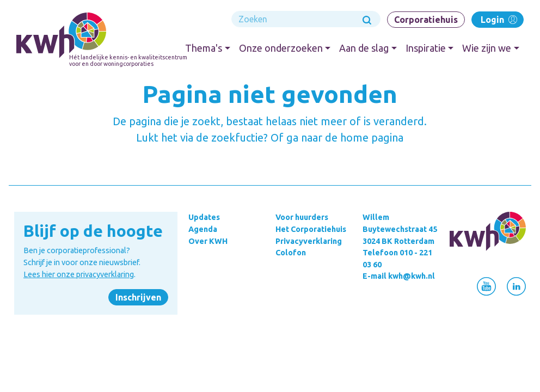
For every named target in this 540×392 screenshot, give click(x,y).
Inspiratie (426, 48)
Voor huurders (302, 217)
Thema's (204, 48)
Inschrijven (138, 297)
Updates (204, 217)
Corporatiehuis (426, 20)
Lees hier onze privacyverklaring (79, 274)
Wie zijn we (487, 48)
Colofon (291, 253)
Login (498, 19)
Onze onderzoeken (281, 48)
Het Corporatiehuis (311, 229)
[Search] (306, 19)
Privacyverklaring (309, 241)
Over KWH (208, 241)
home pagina (372, 137)
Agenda (203, 229)
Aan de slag (364, 48)
